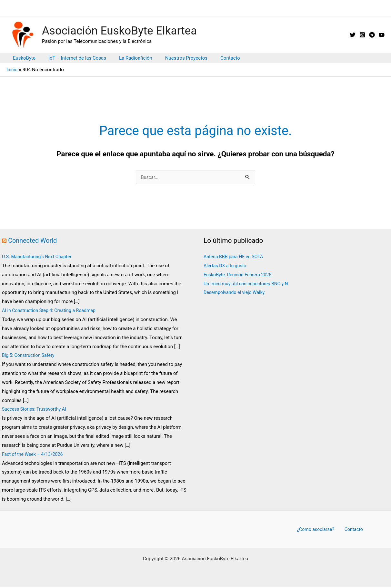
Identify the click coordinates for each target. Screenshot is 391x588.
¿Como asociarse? (318, 530)
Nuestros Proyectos (175, 58)
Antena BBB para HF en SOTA (235, 257)
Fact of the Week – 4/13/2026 (35, 455)
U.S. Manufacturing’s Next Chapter (39, 257)
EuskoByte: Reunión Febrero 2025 (240, 275)
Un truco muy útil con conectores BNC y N (248, 284)
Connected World (34, 241)
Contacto (216, 58)
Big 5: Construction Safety (30, 356)
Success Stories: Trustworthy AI (36, 410)
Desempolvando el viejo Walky (236, 293)
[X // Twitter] (353, 35)
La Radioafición (128, 58)
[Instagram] (362, 35)
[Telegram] (372, 35)
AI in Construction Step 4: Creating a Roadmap (52, 311)
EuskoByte (23, 58)
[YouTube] (382, 35)
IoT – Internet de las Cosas (72, 58)
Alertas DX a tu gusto (226, 266)
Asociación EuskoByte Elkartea (119, 31)
